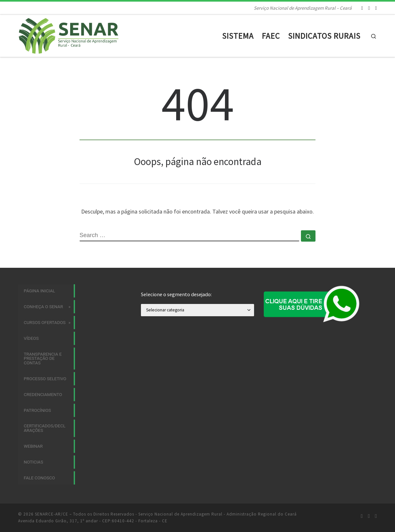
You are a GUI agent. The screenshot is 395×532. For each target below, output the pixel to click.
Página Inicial (40, 291)
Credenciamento (43, 394)
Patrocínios (37, 410)
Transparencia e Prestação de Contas (43, 358)
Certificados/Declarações (45, 428)
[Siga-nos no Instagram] (362, 8)
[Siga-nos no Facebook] (369, 8)
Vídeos (31, 338)
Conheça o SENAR (43, 307)
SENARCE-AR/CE (52, 514)
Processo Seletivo (45, 379)
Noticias (34, 462)
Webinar (33, 446)
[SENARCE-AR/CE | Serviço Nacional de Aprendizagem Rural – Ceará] (74, 35)
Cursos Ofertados (45, 322)
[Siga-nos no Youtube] (376, 8)
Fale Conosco (40, 478)
